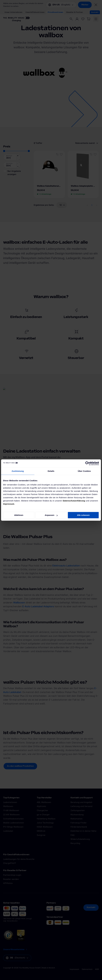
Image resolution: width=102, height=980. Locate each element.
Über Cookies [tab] (84, 471)
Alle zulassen (83, 515)
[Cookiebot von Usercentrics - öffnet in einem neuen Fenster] (87, 463)
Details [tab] (51, 471)
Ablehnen (19, 515)
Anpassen (51, 515)
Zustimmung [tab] (18, 471)
